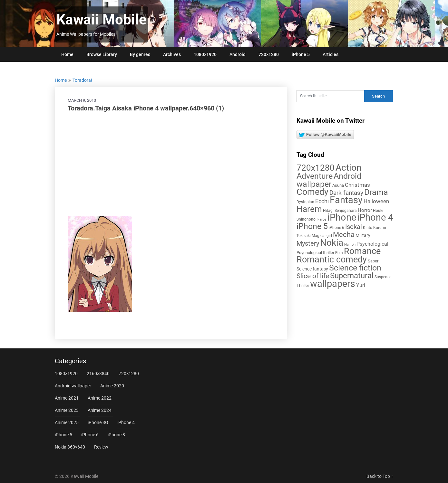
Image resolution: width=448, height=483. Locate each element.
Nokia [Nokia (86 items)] (332, 243)
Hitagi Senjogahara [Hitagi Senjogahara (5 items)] (340, 211)
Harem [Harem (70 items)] (309, 209)
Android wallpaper (73, 386)
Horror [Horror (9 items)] (365, 210)
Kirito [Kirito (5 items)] (368, 228)
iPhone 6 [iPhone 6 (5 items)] (336, 228)
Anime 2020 (112, 386)
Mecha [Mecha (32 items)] (344, 235)
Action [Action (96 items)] (348, 168)
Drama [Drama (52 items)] (376, 192)
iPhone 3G (98, 422)
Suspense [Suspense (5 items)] (383, 277)
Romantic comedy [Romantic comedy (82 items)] (332, 260)
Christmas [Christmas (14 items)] (357, 185)
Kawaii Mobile (102, 20)
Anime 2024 (100, 410)
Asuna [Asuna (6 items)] (338, 185)
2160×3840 (98, 374)
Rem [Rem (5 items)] (339, 253)
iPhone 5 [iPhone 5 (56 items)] (312, 226)
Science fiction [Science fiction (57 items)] (355, 268)
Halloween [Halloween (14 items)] (376, 201)
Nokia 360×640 (70, 447)
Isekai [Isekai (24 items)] (354, 227)
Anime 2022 (100, 398)
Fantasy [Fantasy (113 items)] (346, 200)
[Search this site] (330, 96)
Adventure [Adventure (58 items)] (315, 176)
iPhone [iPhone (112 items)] (342, 217)
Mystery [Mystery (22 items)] (308, 244)
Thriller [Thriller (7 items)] (303, 285)
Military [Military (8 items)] (363, 235)
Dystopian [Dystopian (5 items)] (305, 202)
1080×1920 (205, 54)
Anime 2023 (67, 410)
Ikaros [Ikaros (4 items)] (321, 219)
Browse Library (102, 54)
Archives (172, 54)
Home (67, 54)
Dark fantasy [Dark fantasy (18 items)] (346, 193)
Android (238, 54)
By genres (140, 54)
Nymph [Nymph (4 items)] (350, 245)
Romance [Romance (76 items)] (362, 251)
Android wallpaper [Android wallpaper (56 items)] (329, 180)
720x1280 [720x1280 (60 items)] (316, 168)
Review (101, 447)
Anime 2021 (67, 398)
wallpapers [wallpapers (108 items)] (333, 284)
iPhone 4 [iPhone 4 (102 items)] (375, 217)
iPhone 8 (116, 435)
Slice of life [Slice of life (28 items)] (313, 276)
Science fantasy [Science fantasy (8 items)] (312, 269)
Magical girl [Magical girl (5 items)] (322, 236)
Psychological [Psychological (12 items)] (372, 244)
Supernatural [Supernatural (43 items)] (352, 276)
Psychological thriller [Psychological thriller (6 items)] (315, 253)
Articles (331, 54)
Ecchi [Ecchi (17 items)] (322, 201)
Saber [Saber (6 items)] (373, 261)
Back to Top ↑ (380, 476)
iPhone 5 (301, 54)
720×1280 (269, 54)
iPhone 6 (90, 435)
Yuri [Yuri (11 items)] (361, 285)
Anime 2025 (67, 422)
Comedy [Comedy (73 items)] (312, 192)
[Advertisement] (171, 164)
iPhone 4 (126, 422)
